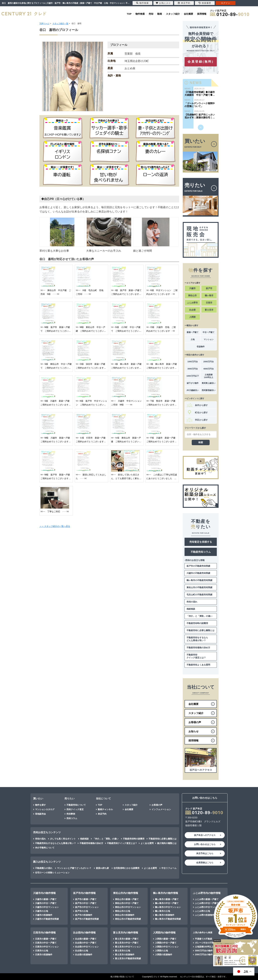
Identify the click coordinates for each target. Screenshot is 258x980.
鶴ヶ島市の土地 (163, 911)
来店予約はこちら (205, 853)
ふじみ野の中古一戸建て (207, 903)
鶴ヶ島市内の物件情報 (166, 893)
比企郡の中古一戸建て (86, 943)
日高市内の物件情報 (44, 933)
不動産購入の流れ (44, 868)
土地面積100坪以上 (209, 376)
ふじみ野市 (192, 303)
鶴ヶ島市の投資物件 (165, 915)
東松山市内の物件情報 (126, 893)
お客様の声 (157, 805)
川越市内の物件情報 (44, 893)
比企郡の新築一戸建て (86, 939)
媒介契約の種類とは (167, 843)
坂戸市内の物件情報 (84, 893)
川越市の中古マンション (47, 907)
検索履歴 (205, 3)
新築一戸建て (193, 332)
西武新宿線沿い (209, 390)
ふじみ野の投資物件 (205, 915)
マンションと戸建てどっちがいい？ (74, 868)
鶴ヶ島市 (209, 296)
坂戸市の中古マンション (87, 907)
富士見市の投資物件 (125, 955)
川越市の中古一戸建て (46, 903)
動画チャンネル (105, 809)
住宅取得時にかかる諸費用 (126, 868)
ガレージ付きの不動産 (206, 943)
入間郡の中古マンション (167, 947)
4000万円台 (209, 369)
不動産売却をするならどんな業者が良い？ (197, 639)
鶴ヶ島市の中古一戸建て (167, 903)
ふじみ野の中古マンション (208, 907)
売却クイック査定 (75, 809)
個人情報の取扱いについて (122, 977)
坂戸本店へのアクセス (205, 835)
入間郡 (192, 317)
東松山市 (192, 296)
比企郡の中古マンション (87, 947)
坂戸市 (209, 288)
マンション (209, 339)
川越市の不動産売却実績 (198, 573)
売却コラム (72, 818)
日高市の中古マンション (47, 947)
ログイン (226, 3)
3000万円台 (193, 369)
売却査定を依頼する (201, 542)
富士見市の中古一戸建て (127, 943)
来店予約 (102, 814)
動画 (160, 14)
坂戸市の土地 (82, 911)
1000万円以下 (193, 376)
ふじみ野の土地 (202, 911)
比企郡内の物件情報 (84, 933)
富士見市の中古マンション (128, 947)
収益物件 (201, 347)
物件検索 (140, 14)
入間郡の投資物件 (164, 955)
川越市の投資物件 (44, 915)
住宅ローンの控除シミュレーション (52, 873)
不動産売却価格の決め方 (198, 648)
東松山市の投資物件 (125, 915)
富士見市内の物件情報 (126, 933)
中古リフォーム (169, 868)
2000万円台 (209, 362)
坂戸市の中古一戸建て (86, 903)
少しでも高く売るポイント (63, 839)
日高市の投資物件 (44, 955)
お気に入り (163, 3)
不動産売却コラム (201, 552)
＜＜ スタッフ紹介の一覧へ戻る (55, 526)
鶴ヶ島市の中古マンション (168, 907)
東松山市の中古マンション (128, 907)
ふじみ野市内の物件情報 (207, 893)
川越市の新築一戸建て (46, 899)
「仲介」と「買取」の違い (199, 616)
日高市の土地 (42, 951)
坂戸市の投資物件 (84, 915)
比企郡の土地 (82, 951)
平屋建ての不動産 (204, 939)
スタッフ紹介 (173, 14)
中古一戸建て (209, 332)
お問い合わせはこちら (205, 844)
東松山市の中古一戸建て (127, 903)
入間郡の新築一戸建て (166, 939)
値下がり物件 (193, 383)
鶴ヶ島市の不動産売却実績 (199, 580)
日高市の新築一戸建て (46, 939)
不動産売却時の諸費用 (197, 623)
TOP (129, 14)
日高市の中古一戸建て (46, 943)
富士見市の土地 (123, 951)
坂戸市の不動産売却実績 (198, 566)
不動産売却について (76, 805)
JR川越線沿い (193, 390)
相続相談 (191, 609)
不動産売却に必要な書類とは (200, 630)
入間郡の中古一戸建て (166, 943)
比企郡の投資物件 (84, 955)
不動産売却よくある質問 (198, 665)
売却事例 (71, 814)
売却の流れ (192, 602)
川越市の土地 (42, 911)
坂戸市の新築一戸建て (86, 899)
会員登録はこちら (205, 863)
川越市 (192, 288)
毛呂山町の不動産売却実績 (199, 595)
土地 (193, 339)
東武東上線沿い (209, 383)
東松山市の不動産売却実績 (199, 587)
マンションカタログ (45, 809)
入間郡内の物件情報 (164, 933)
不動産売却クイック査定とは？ (196, 656)
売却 (151, 14)
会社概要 (188, 14)
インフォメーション (161, 809)
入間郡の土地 (161, 951)
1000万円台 (193, 362)
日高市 (209, 303)
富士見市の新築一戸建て (127, 939)
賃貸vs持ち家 (102, 868)
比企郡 (192, 310)
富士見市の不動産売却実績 (128, 959)
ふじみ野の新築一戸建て (207, 899)
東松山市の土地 (123, 911)
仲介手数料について (45, 848)
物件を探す (40, 805)
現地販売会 (40, 814)
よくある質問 (147, 843)
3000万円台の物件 (204, 951)
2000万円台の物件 (204, 955)
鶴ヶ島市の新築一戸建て (167, 899)
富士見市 (209, 310)
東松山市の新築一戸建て (127, 899)
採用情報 (202, 14)
